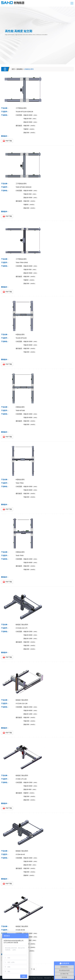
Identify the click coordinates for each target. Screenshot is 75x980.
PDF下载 (9, 141)
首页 (13, 69)
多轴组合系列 (29, 69)
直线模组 (20, 69)
